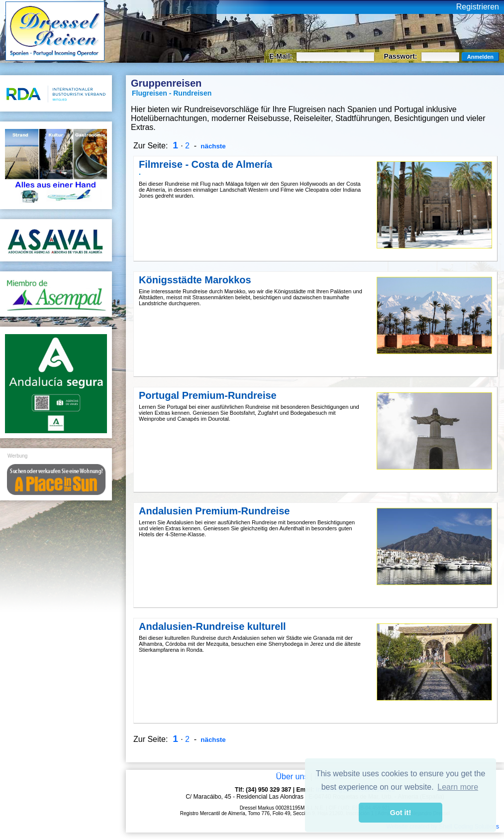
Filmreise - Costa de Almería (205, 164)
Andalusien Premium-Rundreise (214, 511)
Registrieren (478, 7)
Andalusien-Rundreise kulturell (212, 626)
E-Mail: (282, 56)
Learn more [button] (458, 787)
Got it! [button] (401, 813)
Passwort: (402, 56)
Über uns (292, 777)
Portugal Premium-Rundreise (208, 395)
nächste (212, 146)
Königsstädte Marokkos (195, 280)
